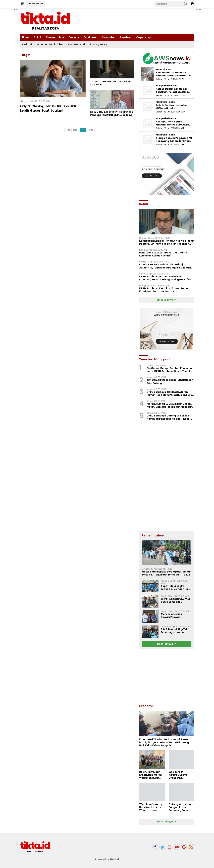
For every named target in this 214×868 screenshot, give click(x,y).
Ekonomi (74, 37)
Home (26, 37)
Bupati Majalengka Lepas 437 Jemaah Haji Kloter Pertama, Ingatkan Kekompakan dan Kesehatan (175, 588)
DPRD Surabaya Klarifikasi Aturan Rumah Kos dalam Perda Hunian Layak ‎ (164, 290)
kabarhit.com (163, 69)
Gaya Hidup (143, 37)
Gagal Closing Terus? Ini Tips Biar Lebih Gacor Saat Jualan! (48, 108)
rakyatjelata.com (166, 102)
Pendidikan (90, 37)
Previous (72, 130)
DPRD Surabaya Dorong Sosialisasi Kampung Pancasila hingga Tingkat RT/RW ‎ (166, 278)
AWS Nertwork (77, 44)
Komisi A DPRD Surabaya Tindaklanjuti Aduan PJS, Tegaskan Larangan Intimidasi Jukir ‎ (165, 266)
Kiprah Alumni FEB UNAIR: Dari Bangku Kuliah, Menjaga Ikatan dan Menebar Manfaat (169, 405)
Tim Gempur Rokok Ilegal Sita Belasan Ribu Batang (170, 381)
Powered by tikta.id (107, 859)
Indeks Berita (35, 4)
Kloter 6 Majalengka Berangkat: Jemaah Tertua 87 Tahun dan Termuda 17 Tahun (167, 573)
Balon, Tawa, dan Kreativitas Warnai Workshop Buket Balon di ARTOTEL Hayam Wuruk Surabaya (151, 775)
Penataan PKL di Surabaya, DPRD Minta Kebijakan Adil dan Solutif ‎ (163, 254)
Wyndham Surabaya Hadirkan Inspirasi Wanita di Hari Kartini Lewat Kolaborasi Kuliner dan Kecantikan (152, 807)
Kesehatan (109, 37)
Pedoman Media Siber (50, 44)
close (15, 9)
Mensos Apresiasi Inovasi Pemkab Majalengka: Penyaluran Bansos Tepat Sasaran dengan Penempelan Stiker (176, 616)
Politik (38, 37)
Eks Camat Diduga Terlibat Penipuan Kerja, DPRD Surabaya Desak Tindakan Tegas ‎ (170, 370)
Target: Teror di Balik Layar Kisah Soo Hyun (110, 83)
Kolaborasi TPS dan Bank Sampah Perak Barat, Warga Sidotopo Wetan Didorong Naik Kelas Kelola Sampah (164, 742)
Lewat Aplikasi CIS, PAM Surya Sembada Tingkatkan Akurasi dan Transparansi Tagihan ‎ (176, 600)
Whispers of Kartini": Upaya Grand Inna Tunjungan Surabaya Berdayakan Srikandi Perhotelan (181, 775)
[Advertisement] (167, 675)
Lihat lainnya (167, 644)
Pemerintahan (55, 37)
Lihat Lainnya (167, 300)
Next (92, 130)
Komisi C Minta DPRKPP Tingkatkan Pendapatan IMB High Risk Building (112, 113)
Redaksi (27, 44)
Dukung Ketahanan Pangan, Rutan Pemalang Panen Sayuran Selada (180, 807)
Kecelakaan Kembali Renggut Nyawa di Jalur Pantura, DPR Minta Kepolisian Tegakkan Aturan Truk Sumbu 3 (167, 242)
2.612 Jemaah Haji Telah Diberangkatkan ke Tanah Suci (176, 631)
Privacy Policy (99, 44)
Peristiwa (126, 37)
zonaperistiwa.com (167, 86)
